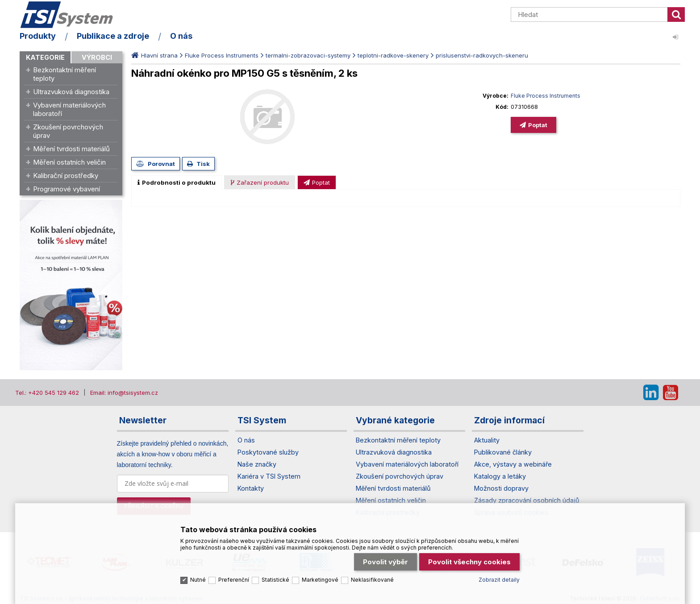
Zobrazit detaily (499, 580)
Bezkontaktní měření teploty (65, 74)
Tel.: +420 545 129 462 (47, 393)
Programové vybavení (67, 189)
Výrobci (97, 57)
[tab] (177, 182)
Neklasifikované (372, 580)
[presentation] (177, 182)
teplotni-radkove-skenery (393, 55)
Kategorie (45, 57)
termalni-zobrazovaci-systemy (308, 55)
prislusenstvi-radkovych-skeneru (482, 55)
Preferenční (234, 580)
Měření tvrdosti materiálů (71, 149)
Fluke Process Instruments (222, 55)
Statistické (275, 580)
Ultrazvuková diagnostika (71, 92)
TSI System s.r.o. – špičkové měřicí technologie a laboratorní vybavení (71, 15)
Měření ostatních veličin (69, 162)
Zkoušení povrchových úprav (68, 131)
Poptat (538, 125)
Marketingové (320, 580)
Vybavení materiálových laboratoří (69, 109)
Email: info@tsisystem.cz (124, 393)
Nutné (198, 580)
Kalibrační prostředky (66, 176)
